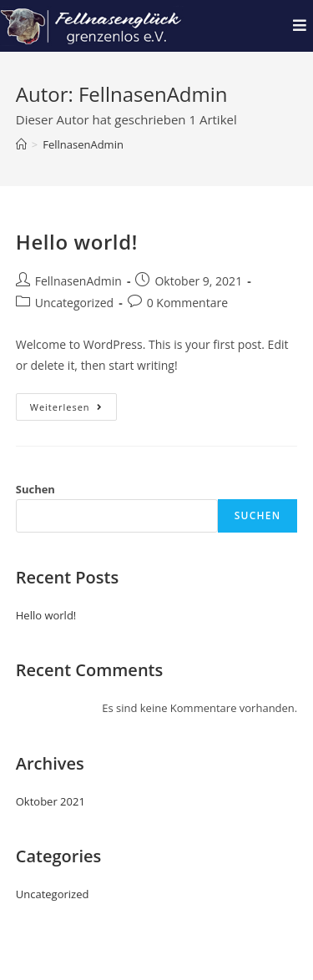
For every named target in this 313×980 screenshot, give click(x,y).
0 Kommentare (187, 303)
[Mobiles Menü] (300, 25)
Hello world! (77, 242)
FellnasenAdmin (83, 144)
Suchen (35, 489)
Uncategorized (74, 303)
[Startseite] (21, 144)
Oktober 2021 (50, 801)
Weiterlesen (73, 403)
